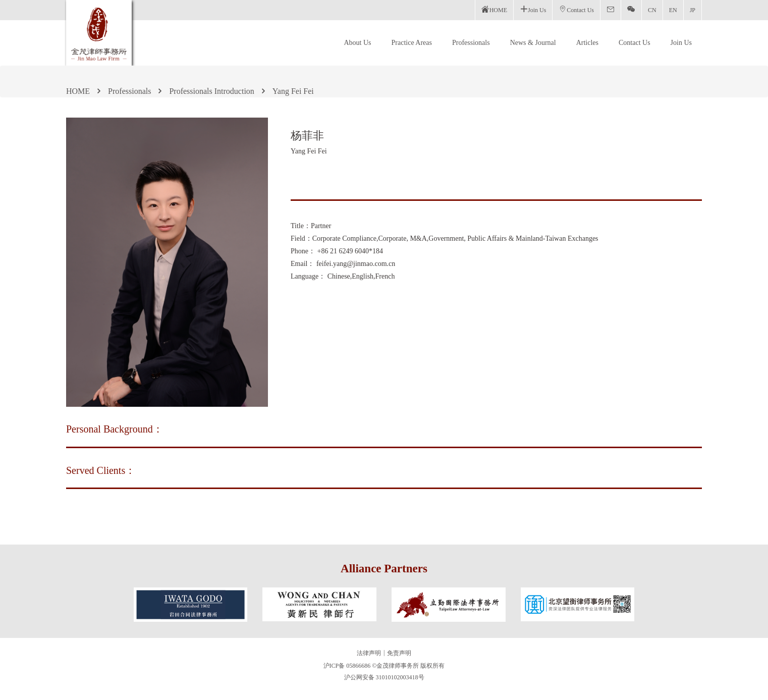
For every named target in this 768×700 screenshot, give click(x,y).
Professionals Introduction (211, 91)
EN (673, 10)
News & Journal (533, 43)
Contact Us (635, 43)
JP (693, 10)
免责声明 (399, 653)
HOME (78, 91)
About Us (357, 43)
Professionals (471, 43)
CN (652, 10)
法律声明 (369, 653)
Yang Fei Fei (293, 91)
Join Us (681, 43)
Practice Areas (412, 43)
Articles (587, 43)
